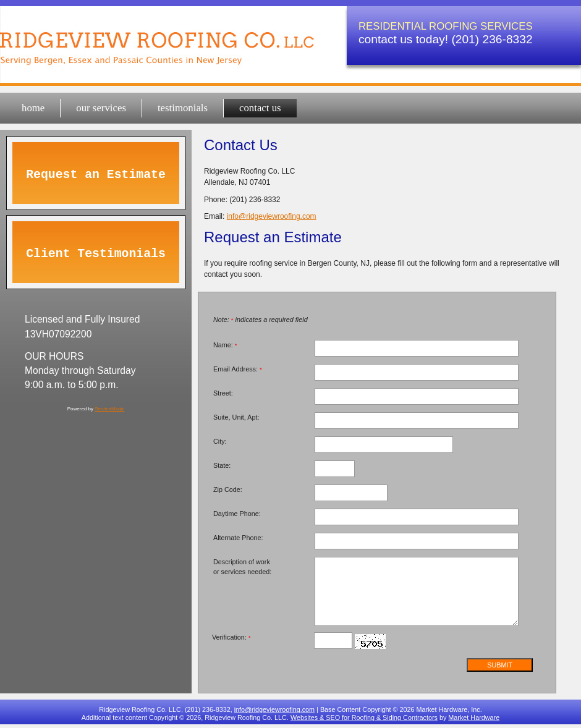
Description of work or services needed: (242, 567)
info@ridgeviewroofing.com (272, 216)
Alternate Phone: (238, 538)
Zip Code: (228, 489)
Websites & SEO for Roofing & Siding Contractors (364, 717)
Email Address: (238, 369)
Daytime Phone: (237, 514)
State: (222, 465)
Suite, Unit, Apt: (236, 417)
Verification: (231, 637)
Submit (500, 665)
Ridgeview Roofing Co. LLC (164, 37)
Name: (225, 345)
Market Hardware (474, 717)
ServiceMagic (109, 409)
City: (220, 441)
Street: (223, 393)
